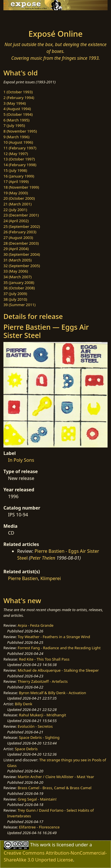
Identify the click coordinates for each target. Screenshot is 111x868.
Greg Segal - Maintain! (37, 799)
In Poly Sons (21, 460)
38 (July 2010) (15, 299)
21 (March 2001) (17, 204)
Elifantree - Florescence (39, 827)
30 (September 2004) (22, 254)
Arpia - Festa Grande (36, 625)
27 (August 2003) (18, 238)
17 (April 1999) (16, 182)
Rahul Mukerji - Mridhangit (42, 715)
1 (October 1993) (18, 92)
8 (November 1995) (20, 131)
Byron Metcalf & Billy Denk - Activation (52, 693)
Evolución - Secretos (35, 726)
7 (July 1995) (14, 125)
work (45, 844)
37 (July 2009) (15, 294)
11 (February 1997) (20, 148)
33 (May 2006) (16, 271)
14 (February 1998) (20, 165)
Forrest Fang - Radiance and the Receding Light (59, 648)
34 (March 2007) (17, 277)
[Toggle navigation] (18, 18)
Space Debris (26, 749)
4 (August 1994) (17, 109)
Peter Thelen (43, 558)
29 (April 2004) (16, 249)
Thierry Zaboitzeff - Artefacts (43, 681)
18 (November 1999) (21, 187)
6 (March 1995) (16, 120)
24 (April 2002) (16, 221)
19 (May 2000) (16, 193)
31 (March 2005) (17, 260)
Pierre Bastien (23, 578)
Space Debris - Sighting (39, 737)
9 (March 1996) (16, 137)
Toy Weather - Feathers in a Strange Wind (54, 637)
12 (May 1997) (16, 154)
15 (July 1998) (15, 170)
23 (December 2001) (21, 215)
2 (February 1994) (19, 98)
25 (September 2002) (22, 226)
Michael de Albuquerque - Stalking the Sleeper (58, 670)
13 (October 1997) (19, 159)
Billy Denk (24, 704)
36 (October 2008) (19, 288)
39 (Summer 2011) (19, 305)
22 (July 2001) (15, 210)
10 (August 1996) (18, 142)
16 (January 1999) (19, 176)
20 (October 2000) (19, 198)
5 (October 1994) (18, 114)
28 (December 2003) (21, 243)
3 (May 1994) (15, 103)
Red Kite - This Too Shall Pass (44, 659)
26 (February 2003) (20, 232)
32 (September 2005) (22, 266)
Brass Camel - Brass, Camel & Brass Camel (55, 788)
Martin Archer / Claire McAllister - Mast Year (56, 777)
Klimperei (50, 578)
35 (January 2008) (19, 283)
